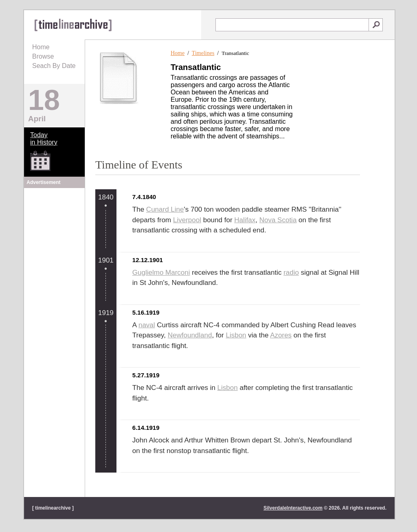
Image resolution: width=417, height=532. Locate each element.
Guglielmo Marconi (161, 273)
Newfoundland (190, 335)
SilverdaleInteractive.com (293, 508)
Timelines (203, 53)
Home (41, 47)
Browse (43, 56)
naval (147, 325)
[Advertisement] (55, 241)
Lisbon (236, 335)
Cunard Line (165, 209)
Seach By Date (54, 66)
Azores (281, 335)
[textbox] (292, 25)
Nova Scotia (278, 220)
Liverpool (187, 220)
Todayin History (44, 139)
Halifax (245, 220)
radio (291, 273)
